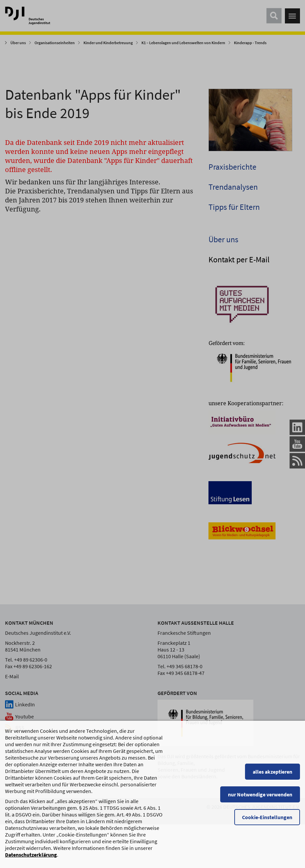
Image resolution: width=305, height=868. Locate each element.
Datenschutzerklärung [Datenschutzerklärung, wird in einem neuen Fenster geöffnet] (31, 858)
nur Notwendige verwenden (260, 798)
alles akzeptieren (272, 775)
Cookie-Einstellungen (267, 821)
